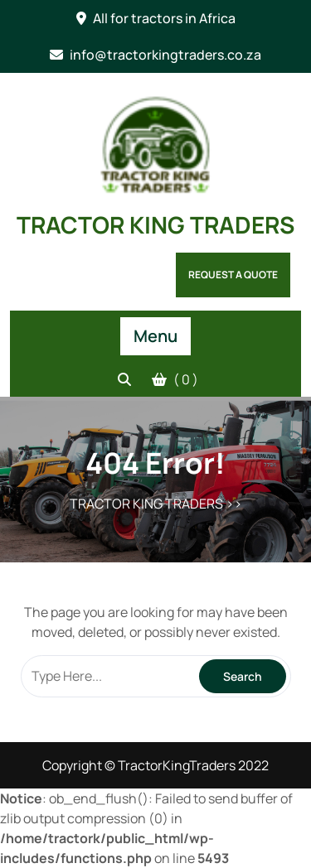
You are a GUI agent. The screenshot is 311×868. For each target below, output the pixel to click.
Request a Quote (233, 275)
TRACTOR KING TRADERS (155, 224)
